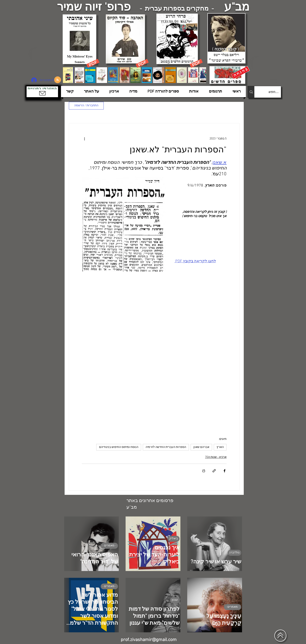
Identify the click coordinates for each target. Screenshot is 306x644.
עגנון (175, 600)
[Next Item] (199, 75)
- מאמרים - (109, 546)
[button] (42, 92)
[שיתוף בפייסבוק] (225, 471)
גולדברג (234, 553)
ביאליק (174, 539)
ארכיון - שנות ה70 (216, 457)
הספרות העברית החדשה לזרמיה (166, 447)
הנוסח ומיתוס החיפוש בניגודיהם (119, 447)
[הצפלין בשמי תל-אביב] (44, 60)
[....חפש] (271, 92)
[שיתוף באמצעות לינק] (214, 471)
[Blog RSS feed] (58, 80)
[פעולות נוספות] (84, 139)
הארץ (220, 447)
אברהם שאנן (201, 447)
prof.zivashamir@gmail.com (149, 640)
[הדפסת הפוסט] (204, 471)
